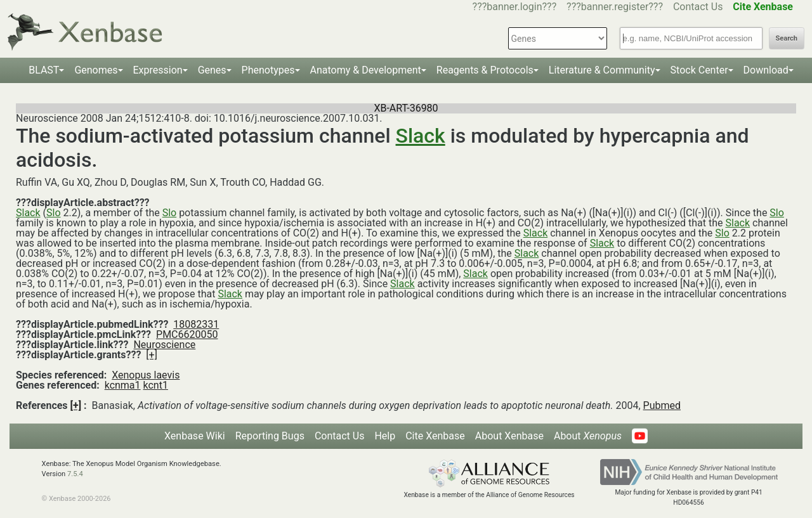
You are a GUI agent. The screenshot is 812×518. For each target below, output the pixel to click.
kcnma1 (123, 385)
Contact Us (698, 7)
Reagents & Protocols (485, 70)
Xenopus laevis (146, 375)
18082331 (196, 324)
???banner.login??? (515, 7)
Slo (54, 213)
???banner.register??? (615, 7)
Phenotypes (268, 70)
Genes (212, 70)
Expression (158, 70)
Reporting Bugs (270, 436)
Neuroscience (164, 345)
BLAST (44, 70)
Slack (421, 136)
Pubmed (662, 405)
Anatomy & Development (366, 70)
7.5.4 (75, 474)
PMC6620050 (187, 334)
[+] (152, 355)
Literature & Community (602, 70)
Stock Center (699, 70)
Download (766, 70)
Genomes (96, 70)
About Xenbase (509, 436)
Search (787, 38)
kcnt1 (156, 385)
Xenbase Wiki (195, 436)
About (588, 436)
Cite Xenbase (435, 436)
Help (385, 436)
